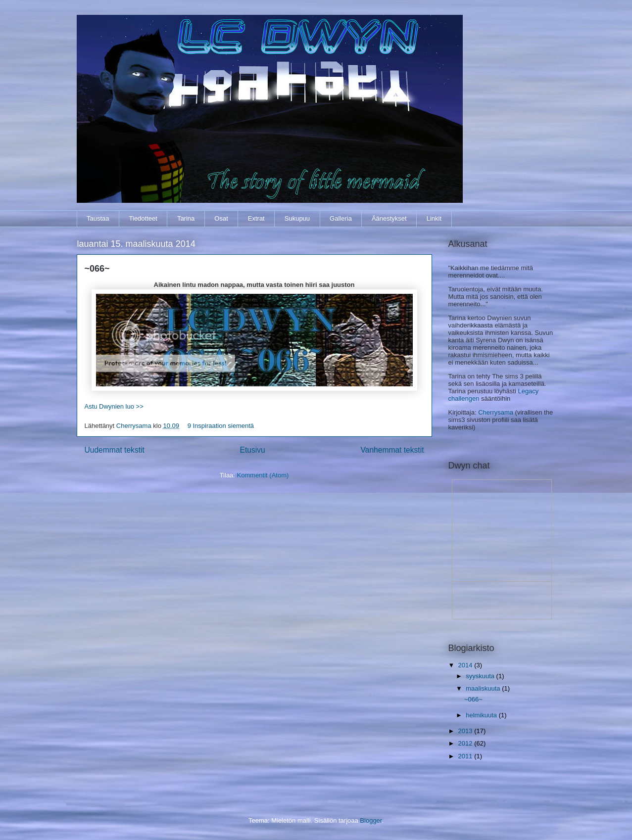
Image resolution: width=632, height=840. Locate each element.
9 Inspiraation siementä (221, 426)
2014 (466, 665)
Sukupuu (297, 218)
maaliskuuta (484, 688)
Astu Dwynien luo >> (114, 406)
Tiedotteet (143, 218)
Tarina (186, 218)
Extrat (256, 218)
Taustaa (98, 218)
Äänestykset (389, 218)
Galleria (341, 218)
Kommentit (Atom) (263, 475)
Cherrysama (135, 426)
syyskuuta (481, 676)
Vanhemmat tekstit (392, 450)
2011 (466, 756)
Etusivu (253, 450)
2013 (466, 731)
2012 (466, 743)
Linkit (434, 218)
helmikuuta (482, 715)
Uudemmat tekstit (115, 450)
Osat (221, 218)
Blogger (371, 820)
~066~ (97, 269)
